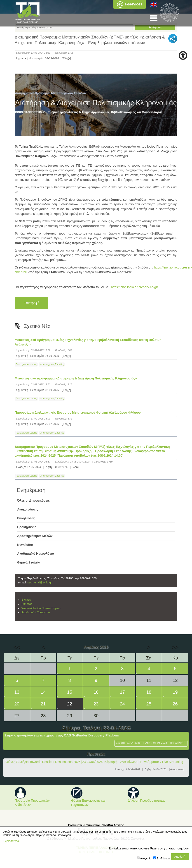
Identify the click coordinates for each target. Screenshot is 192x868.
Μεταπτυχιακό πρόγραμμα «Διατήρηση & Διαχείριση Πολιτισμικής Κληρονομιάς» (76, 378)
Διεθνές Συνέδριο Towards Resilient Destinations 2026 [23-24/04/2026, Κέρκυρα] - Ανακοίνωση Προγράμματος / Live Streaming (94, 762)
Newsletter (25, 545)
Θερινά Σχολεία (29, 562)
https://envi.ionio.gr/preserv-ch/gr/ (134, 287)
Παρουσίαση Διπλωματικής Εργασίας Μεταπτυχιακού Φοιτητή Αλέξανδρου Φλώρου (78, 412)
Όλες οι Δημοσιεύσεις (33, 501)
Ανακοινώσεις (28, 509)
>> (175, 647)
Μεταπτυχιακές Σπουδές (52, 364)
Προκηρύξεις (27, 527)
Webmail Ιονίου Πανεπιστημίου (41, 608)
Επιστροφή (32, 303)
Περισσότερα (11, 841)
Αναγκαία (146, 858)
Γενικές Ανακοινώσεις (26, 364)
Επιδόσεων (164, 858)
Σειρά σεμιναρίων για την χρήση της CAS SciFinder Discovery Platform (62, 735)
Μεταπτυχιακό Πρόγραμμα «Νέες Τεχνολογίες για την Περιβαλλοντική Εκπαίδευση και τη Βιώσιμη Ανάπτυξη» (88, 342)
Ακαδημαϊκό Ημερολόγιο (36, 554)
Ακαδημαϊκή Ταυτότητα (36, 612)
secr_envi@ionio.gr (40, 583)
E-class (26, 600)
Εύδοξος (27, 604)
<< (17, 647)
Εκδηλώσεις (26, 518)
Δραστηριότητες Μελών (35, 536)
